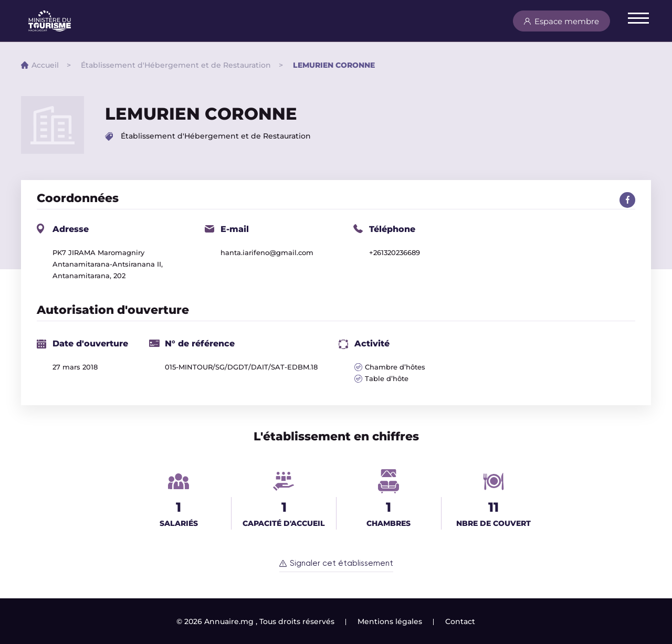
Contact (460, 621)
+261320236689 (395, 252)
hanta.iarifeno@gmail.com (267, 252)
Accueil (45, 65)
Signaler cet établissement (342, 563)
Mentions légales (390, 621)
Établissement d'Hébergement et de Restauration (176, 65)
